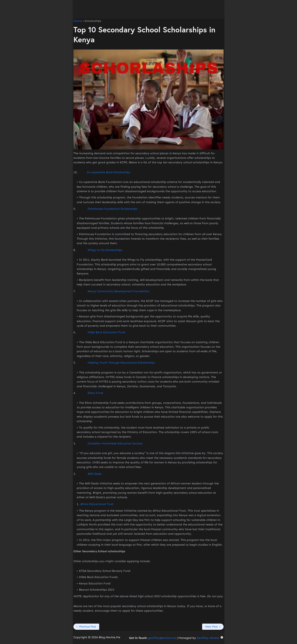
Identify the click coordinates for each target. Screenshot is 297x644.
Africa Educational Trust (97, 504)
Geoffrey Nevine (210, 638)
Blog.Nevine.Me (110, 637)
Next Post (212, 627)
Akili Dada (95, 474)
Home (78, 21)
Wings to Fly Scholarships (105, 250)
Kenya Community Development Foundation (119, 291)
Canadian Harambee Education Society (115, 443)
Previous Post (88, 627)
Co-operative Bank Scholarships (109, 172)
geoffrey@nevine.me (162, 638)
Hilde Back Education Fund (106, 332)
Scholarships (93, 21)
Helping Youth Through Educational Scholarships (121, 363)
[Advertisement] (148, 9)
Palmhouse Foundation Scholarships (113, 209)
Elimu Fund (95, 393)
